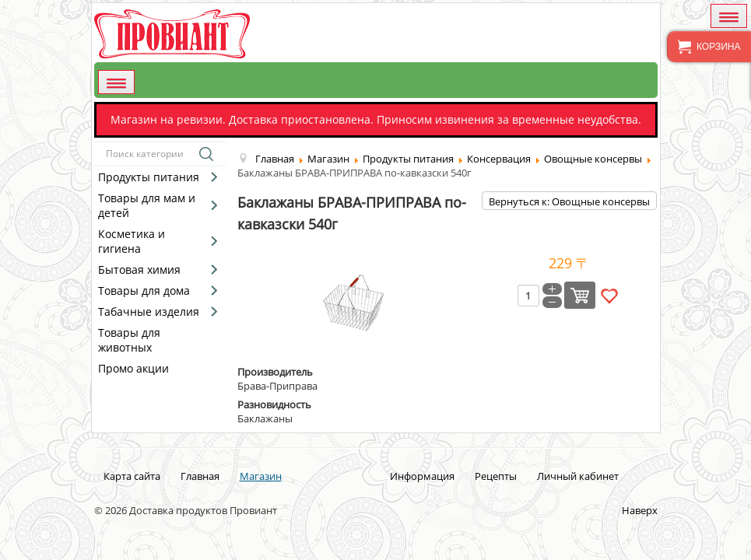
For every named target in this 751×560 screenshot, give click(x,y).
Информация (422, 476)
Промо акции (133, 368)
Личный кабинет (578, 476)
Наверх (640, 510)
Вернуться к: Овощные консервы (569, 201)
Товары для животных (129, 340)
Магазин (261, 476)
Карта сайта (132, 476)
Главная (200, 476)
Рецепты (496, 476)
